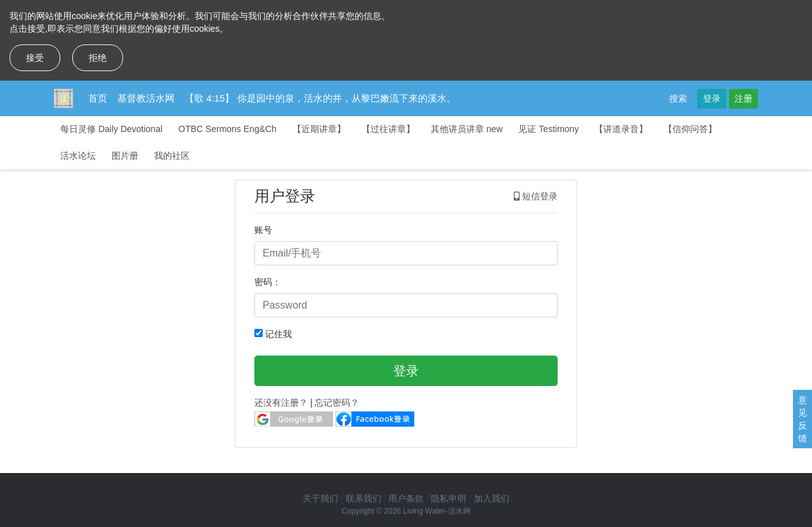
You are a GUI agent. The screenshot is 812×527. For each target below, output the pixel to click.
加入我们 (492, 498)
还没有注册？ (281, 403)
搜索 (678, 98)
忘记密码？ (337, 403)
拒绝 (98, 58)
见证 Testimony (548, 129)
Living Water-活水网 (436, 511)
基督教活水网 (146, 98)
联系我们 (363, 498)
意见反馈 (802, 419)
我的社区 (172, 156)
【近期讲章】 (319, 129)
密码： (268, 282)
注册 (743, 98)
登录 (712, 98)
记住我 (273, 334)
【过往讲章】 (388, 129)
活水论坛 (78, 156)
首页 (98, 98)
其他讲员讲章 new (467, 129)
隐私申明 (449, 498)
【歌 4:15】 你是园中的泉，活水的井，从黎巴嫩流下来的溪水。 (320, 98)
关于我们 (320, 498)
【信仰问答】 (690, 129)
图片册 (125, 156)
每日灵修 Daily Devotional (111, 129)
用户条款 (406, 498)
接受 (35, 58)
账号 (263, 230)
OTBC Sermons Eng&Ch (227, 129)
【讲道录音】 (621, 129)
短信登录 (536, 196)
